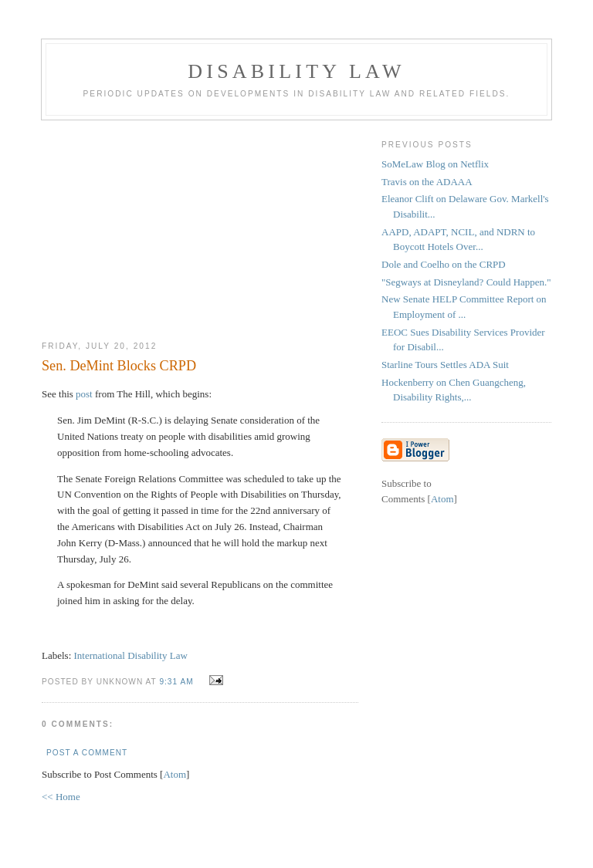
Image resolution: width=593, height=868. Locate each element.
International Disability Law (131, 655)
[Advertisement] (200, 225)
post (84, 394)
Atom (175, 774)
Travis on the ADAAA (427, 182)
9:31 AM (178, 682)
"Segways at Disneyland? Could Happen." (466, 282)
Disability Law (296, 71)
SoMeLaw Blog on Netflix (435, 164)
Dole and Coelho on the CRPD (444, 264)
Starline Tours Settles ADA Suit (445, 365)
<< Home (61, 797)
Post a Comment (87, 753)
